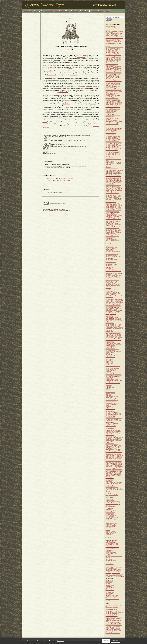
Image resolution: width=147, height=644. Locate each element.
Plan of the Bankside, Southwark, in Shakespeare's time (114, 619)
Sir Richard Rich (109, 297)
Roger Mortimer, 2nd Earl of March (113, 61)
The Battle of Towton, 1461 (112, 144)
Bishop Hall (108, 552)
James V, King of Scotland (112, 277)
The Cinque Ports (110, 592)
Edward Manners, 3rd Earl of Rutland (114, 451)
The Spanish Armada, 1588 (112, 495)
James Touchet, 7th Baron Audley (113, 230)
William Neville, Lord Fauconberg (113, 175)
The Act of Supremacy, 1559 (112, 419)
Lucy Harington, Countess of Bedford (114, 556)
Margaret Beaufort (110, 184)
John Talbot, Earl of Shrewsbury (113, 97)
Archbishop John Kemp (111, 112)
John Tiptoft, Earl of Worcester (112, 211)
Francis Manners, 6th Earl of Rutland (114, 472)
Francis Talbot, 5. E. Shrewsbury (113, 313)
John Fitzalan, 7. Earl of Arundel (113, 115)
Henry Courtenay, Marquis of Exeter (114, 339)
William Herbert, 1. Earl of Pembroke (114, 205)
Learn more (61, 641)
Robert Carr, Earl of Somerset (112, 547)
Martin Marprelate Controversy (113, 502)
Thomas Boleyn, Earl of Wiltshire (113, 305)
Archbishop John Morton (111, 214)
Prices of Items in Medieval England (114, 28)
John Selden (108, 555)
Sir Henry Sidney (109, 442)
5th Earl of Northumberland (113, 315)
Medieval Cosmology (110, 27)
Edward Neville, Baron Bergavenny (114, 174)
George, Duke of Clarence (112, 168)
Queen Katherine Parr (111, 265)
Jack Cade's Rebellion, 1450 (112, 240)
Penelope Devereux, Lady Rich (113, 447)
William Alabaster (110, 550)
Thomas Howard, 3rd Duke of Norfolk (114, 302)
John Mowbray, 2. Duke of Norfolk (113, 90)
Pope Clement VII (110, 388)
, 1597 (111, 520)
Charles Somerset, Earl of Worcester (114, 311)
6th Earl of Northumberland (113, 317)
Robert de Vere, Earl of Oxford (113, 70)
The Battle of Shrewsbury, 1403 (113, 87)
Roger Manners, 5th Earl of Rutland (114, 471)
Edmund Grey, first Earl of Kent (113, 227)
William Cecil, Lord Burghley (112, 424)
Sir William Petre (109, 358)
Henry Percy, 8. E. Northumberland (114, 461)
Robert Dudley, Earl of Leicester (113, 430)
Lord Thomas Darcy (110, 408)
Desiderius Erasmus (110, 393)
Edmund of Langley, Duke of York (113, 56)
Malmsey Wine (109, 594)
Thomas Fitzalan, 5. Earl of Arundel (114, 91)
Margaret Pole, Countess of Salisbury (114, 329)
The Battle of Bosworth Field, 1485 (113, 153)
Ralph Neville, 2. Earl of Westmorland (114, 170)
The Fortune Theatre (110, 512)
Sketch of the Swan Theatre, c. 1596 (114, 625)
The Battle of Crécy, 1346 (111, 50)
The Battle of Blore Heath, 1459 (113, 138)
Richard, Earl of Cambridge (112, 98)
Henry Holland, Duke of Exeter (113, 203)
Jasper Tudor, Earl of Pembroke (113, 186)
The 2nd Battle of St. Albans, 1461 (113, 143)
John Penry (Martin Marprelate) (113, 503)
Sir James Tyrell (109, 226)
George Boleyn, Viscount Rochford (114, 306)
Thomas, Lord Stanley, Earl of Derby (114, 191)
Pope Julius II (109, 385)
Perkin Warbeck (109, 251)
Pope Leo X (108, 386)
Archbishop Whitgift (110, 501)
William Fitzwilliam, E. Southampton (114, 345)
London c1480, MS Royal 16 (112, 611)
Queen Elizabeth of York (111, 247)
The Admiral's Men (110, 516)
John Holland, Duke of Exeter (112, 75)
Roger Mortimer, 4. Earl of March (113, 74)
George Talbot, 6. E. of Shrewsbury (114, 438)
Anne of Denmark (110, 541)
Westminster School (110, 598)
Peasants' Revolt (51, 75)
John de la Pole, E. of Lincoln (112, 220)
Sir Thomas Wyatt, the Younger (113, 366)
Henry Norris (108, 354)
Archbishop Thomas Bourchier (112, 193)
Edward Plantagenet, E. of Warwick (114, 216)
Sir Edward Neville (110, 341)
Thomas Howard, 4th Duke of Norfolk (114, 466)
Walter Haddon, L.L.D (111, 360)
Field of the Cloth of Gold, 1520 (113, 285)
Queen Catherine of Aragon (112, 260)
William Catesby (109, 238)
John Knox (108, 492)
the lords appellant (63, 92)
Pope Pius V (108, 390)
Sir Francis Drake (110, 496)
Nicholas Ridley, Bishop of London (113, 374)
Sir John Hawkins (110, 497)
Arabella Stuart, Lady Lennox (112, 548)
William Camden (109, 499)
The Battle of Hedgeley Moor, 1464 (114, 145)
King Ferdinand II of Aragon (112, 254)
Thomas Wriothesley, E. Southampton (114, 296)
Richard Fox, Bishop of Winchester (114, 382)
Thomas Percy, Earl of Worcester (113, 84)
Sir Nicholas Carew (110, 323)
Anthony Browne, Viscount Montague (114, 483)
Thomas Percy (74, 75)
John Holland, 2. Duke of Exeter (113, 109)
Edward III (49, 71)
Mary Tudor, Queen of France (112, 280)
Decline (115, 641)
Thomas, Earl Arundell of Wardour (113, 475)
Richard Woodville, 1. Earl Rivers (113, 162)
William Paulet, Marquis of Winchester (114, 321)
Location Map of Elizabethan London (114, 617)
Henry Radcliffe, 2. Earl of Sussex (113, 337)
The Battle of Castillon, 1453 (112, 124)
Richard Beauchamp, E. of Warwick (114, 102)
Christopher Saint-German (112, 397)
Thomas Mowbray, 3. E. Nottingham (114, 89)
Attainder (108, 530)
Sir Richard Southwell (111, 350)
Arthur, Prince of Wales (111, 248)
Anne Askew (108, 407)
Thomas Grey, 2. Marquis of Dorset (114, 308)
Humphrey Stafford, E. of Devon (113, 190)
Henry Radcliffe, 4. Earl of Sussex (113, 453)
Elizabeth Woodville (110, 161)
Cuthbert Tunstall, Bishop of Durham (114, 381)
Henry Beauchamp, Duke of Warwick (114, 104)
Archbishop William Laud (111, 554)
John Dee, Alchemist (110, 506)
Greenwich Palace (110, 585)
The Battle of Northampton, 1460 (113, 140)
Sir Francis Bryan (110, 322)
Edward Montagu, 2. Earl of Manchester (115, 576)
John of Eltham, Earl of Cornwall (113, 49)
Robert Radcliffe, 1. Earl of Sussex (113, 335)
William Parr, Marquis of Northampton (114, 455)
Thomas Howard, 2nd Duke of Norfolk (114, 300)
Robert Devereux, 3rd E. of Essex (113, 572)
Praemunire (108, 535)
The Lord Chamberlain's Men (112, 518)
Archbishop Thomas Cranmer (112, 292)
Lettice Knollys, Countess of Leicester (114, 437)
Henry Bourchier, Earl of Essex (113, 194)
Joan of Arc (108, 119)
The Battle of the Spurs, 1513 (112, 283)
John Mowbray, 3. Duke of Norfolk (113, 195)
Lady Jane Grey (109, 355)
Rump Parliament (110, 564)
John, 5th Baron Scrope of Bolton (113, 229)
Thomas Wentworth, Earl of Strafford (114, 567)
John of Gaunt (64, 60)
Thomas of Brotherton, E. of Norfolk (114, 33)
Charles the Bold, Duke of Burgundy (114, 122)
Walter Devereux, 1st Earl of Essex (114, 445)
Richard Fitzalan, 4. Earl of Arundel (114, 66)
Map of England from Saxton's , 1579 (112, 614)
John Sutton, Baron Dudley (112, 223)
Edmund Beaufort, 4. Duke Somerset (114, 183)
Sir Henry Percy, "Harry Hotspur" (113, 83)
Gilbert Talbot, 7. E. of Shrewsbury (113, 441)
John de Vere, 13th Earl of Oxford (113, 208)
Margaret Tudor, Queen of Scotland (114, 273)
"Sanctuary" (108, 600)
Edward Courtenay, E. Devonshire (113, 450)
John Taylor (108, 365)
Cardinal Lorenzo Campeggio (112, 368)
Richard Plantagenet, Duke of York (113, 159)
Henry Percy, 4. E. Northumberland (114, 201)
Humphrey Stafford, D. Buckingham (114, 187)
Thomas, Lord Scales (110, 234)
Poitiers (83, 57)
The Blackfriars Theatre (111, 511)
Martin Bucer (109, 394)
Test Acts (108, 583)
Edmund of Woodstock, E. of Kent (113, 35)
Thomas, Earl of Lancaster (112, 36)
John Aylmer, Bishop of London (113, 376)
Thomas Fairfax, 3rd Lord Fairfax (113, 571)
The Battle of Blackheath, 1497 (113, 252)
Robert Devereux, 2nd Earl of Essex (114, 446)
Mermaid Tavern (109, 593)
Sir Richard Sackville (110, 357)
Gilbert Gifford (109, 481)
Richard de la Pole (110, 222)
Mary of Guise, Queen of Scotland (113, 278)
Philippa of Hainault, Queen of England (114, 47)
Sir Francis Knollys (110, 435)
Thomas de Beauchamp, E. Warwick (114, 69)
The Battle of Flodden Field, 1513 (113, 276)
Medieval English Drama (111, 609)
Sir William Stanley (110, 192)
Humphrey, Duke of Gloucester (113, 96)
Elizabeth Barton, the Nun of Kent (113, 399)
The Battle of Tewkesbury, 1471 (113, 151)
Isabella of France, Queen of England (114, 31)
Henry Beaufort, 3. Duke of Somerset (114, 182)
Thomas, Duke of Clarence (112, 93)
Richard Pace (109, 395)
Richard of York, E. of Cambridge (113, 58)
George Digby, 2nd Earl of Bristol (113, 570)
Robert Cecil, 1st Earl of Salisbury (113, 425)
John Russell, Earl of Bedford (112, 307)
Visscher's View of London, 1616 (113, 628)
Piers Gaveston (109, 32)
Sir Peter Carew (109, 361)
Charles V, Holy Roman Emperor (113, 286)
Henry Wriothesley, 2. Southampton (114, 456)
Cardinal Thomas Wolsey (111, 291)
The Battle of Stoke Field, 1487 (113, 154)
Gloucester (73, 82)
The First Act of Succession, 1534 (113, 414)
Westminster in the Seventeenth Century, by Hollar (113, 627)
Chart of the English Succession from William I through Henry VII (114, 606)
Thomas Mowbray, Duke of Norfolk (113, 72)
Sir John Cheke (109, 359)
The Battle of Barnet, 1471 (112, 150)
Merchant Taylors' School (111, 597)
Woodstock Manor (110, 590)
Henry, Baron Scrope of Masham (113, 99)
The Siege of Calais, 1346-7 (112, 52)
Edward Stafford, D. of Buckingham (114, 299)
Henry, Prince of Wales (111, 542)
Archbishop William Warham (112, 380)
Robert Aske (108, 406)
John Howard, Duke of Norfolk (112, 197)
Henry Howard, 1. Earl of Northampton (114, 467)
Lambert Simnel (109, 250)
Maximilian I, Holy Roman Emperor (114, 256)
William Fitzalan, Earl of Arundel (113, 204)
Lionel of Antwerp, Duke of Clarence (114, 54)
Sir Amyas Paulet (110, 480)
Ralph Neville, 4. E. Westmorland (113, 319)
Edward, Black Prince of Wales (113, 48)
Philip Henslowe (109, 509)
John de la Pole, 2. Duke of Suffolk (113, 219)
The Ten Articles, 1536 (111, 416)
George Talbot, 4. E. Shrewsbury (113, 312)
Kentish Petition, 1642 (111, 565)
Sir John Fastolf (109, 108)
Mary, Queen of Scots (111, 486)
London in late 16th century (112, 616)
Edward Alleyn (109, 510)
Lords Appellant (49, 95)
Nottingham (67, 100)
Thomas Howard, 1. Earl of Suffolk (113, 468)
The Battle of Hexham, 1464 (112, 147)
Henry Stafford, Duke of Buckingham (114, 188)
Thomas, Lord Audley (110, 295)
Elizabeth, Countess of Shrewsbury (114, 440)
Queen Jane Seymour (111, 262)
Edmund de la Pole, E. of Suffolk (113, 221)
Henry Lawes (109, 557)
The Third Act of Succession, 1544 (113, 415)
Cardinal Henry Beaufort (111, 106)
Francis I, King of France (111, 282)
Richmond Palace (110, 588)
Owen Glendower (110, 85)
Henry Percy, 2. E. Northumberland (114, 199)
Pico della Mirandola (110, 392)
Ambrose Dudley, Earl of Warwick (113, 432)
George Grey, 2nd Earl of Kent (112, 228)
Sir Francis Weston (110, 352)
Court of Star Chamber (111, 525)
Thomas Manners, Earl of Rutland (113, 332)
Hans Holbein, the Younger (112, 400)
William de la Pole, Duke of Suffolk (113, 100)
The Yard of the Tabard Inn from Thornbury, (113, 634)
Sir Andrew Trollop (110, 213)
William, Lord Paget (110, 342)
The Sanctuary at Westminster (112, 599)
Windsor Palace (109, 589)
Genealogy (49, 193)
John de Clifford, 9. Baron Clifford (113, 210)
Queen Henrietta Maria (111, 561)
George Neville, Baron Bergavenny (114, 340)
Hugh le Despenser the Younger (113, 40)
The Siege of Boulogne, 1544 (112, 289)
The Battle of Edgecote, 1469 (112, 148)
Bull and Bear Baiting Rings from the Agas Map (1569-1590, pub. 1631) (114, 623)
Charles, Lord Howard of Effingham (114, 464)
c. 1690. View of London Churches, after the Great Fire (114, 631)
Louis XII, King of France (111, 281)
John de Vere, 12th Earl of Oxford (113, 207)
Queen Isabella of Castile (111, 255)
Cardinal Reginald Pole (111, 369)
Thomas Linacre (109, 377)
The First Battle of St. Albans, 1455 (114, 136)
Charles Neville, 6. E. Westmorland (114, 459)
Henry (60, 116)
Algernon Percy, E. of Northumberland (114, 574)
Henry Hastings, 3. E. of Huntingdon (114, 469)
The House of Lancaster (111, 131)
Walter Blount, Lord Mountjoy (112, 231)
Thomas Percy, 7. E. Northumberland (114, 460)
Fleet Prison (108, 528)
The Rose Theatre (110, 513)
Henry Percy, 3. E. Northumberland (114, 200)
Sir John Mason (109, 363)
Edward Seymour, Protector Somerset (114, 328)
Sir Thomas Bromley (110, 428)
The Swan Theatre (110, 514)
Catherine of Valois (110, 113)
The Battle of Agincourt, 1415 (112, 123)
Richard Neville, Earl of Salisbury (113, 171)
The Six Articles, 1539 (111, 417)
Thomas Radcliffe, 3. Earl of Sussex (114, 452)
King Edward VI (109, 268)
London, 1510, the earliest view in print (114, 613)
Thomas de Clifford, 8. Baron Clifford (114, 209)
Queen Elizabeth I (110, 270)
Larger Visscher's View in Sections (113, 630)
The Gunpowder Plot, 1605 (112, 544)
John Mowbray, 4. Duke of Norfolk (113, 196)
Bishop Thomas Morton (111, 553)
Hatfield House (109, 587)
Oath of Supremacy (110, 411)
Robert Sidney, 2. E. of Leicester (113, 573)
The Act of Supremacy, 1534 (112, 412)
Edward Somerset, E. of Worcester (114, 476)
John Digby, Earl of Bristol (111, 568)
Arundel (88, 87)
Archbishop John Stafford (111, 110)
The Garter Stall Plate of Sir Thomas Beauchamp (60, 179)
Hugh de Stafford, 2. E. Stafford (113, 78)
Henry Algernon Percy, (111, 314)
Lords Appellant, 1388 (111, 65)
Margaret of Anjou (110, 158)
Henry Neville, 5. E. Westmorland (113, 320)
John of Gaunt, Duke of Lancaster (113, 55)
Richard (54, 78)
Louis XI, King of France (111, 121)
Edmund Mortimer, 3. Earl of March (114, 73)
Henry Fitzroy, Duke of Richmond (113, 271)
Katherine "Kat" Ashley (111, 436)
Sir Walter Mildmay (110, 478)
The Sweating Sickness (111, 401)
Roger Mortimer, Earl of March (112, 39)
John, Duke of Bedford (111, 95)
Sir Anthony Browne (110, 346)
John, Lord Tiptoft (110, 116)
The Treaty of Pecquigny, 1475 (113, 152)
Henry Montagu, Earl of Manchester (114, 575)
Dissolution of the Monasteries (112, 403)
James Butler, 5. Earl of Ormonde (113, 225)
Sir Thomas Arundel (110, 356)
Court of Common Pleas (111, 523)
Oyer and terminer (110, 533)
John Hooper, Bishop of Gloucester (114, 375)
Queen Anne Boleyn (110, 261)
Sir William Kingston (110, 348)
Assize (107, 529)
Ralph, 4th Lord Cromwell (111, 239)
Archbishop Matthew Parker (112, 444)
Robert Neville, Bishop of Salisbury (114, 176)
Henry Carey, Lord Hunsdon (112, 433)
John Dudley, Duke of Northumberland (114, 303)
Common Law (109, 522)
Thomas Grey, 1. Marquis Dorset (113, 212)
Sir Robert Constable (110, 409)
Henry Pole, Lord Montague (112, 330)
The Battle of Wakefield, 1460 (112, 141)
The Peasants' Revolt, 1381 (112, 64)
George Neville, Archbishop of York (114, 178)
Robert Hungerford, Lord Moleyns (113, 233)
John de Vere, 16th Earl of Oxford (113, 325)
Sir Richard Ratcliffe (110, 237)
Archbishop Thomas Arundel (112, 67)
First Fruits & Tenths (110, 531)
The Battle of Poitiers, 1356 (112, 53)
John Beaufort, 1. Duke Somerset (113, 179)
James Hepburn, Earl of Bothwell (113, 488)
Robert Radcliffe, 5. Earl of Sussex (113, 454)
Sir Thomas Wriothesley (111, 347)
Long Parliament (109, 563)
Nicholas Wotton (109, 364)
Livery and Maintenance (111, 532)
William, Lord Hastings (111, 202)
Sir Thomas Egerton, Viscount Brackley (115, 434)
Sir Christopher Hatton (111, 449)
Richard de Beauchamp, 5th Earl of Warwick (59, 180)
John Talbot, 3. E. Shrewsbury (112, 218)
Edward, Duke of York (111, 80)
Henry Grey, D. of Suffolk (111, 309)
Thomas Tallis (109, 398)
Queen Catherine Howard (111, 264)
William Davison (109, 477)
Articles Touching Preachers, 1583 (113, 420)
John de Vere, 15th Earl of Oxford (113, 324)
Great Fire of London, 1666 (112, 596)
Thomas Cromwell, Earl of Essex (113, 294)
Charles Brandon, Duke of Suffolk (113, 304)
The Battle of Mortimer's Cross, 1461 (114, 142)
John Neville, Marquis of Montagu (113, 177)
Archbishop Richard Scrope (112, 88)
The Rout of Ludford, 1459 (112, 139)
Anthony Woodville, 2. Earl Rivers (113, 164)
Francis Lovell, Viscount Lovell (112, 236)
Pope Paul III (109, 389)
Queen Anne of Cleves (111, 263)
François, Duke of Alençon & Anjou (114, 484)
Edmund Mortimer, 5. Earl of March (114, 81)
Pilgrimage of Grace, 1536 (112, 404)
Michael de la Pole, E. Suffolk (112, 76)
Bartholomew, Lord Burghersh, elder (114, 41)
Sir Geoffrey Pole (110, 331)
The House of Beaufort (111, 133)
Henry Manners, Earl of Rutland (113, 333)
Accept (106, 641)
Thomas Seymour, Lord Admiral (113, 326)
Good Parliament (51, 66)
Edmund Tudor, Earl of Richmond (113, 185)
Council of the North (110, 527)
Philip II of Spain (109, 494)
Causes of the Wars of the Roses (113, 130)
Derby (80, 82)
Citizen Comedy (109, 519)
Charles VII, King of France (112, 118)
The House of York (110, 132)
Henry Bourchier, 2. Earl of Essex (113, 334)
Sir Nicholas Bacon (110, 427)
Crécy (79, 57)
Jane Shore (108, 165)
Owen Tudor (108, 114)
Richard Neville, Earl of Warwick (113, 173)
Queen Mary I (109, 269)
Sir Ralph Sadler (109, 479)
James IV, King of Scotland (112, 274)
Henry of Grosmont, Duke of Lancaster (114, 38)
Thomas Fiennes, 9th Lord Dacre (113, 351)
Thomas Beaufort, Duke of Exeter (113, 105)
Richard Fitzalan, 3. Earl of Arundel (114, 59)
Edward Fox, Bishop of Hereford (113, 383)
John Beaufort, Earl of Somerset (113, 107)
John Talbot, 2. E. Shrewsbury (112, 217)
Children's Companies (111, 515)
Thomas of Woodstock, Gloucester (113, 57)
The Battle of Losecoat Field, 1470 (113, 149)
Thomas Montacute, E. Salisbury (113, 101)
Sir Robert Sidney (110, 443)
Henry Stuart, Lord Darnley (112, 487)
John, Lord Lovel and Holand (112, 235)
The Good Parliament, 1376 (112, 62)
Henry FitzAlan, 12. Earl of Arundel (113, 473)
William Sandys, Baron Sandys (113, 343)
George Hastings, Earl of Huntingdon (114, 338)
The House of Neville (110, 134)
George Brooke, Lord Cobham (112, 349)
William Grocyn (109, 378)
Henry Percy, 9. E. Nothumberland (113, 462)
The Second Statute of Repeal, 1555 (114, 418)
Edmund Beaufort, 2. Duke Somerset (114, 181)
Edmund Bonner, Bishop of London (114, 373)
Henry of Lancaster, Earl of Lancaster (114, 37)
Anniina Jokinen (53, 209)
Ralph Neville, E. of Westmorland (113, 71)
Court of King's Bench (111, 524)
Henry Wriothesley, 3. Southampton (114, 458)
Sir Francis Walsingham (111, 426)
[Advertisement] (31, 46)
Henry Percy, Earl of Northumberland (114, 82)
